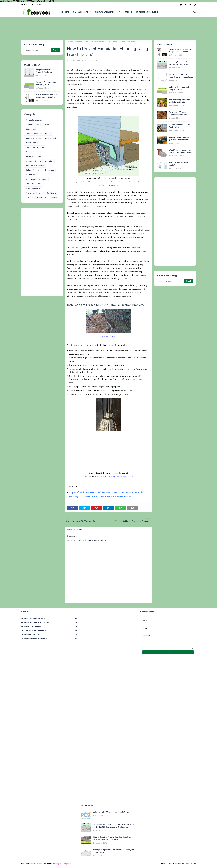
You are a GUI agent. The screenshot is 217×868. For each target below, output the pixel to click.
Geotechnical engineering (35, 166)
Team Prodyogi (74, 61)
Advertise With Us (176, 864)
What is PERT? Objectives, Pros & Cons (111, 812)
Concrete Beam (31, 129)
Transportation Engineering (47, 198)
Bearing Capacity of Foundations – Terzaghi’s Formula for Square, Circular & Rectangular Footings (180, 76)
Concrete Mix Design (33, 138)
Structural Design (50, 193)
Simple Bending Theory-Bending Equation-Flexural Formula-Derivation (112, 838)
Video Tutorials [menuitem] (125, 12)
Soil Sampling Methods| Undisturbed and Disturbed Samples (180, 101)
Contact (36, 5)
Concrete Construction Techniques (38, 134)
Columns (46, 125)
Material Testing (32, 175)
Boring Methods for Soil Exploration (180, 126)
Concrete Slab (31, 143)
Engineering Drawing (33, 161)
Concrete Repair (50, 138)
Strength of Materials (33, 188)
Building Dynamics (50, 635)
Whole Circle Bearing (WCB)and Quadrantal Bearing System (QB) (179, 139)
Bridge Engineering (50, 626)
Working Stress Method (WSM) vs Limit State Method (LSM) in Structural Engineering (180, 63)
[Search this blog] (38, 50)
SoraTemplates (36, 864)
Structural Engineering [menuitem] (105, 12)
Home (25, 5)
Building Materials (32, 125)
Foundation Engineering (82, 41)
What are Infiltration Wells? (178, 164)
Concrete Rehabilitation (50, 631)
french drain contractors (90, 289)
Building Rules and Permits (50, 622)
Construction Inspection (50, 639)
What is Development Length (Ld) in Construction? (46, 83)
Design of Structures (33, 156)
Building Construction (34, 120)
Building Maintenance (50, 618)
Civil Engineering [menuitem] (81, 12)
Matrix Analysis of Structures (36, 179)
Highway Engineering (34, 170)
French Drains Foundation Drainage (116, 476)
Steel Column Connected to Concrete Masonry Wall (181, 151)
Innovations (50, 170)
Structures (29, 198)
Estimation (49, 161)
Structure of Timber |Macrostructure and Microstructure (178, 113)
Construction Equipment (35, 147)
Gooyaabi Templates (63, 864)
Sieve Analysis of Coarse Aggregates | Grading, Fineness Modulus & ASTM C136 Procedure (47, 96)
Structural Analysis (33, 193)
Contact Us (191, 864)
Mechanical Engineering (35, 184)
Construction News (33, 152)
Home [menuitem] (65, 12)
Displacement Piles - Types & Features (46, 71)
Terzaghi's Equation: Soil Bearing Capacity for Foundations (113, 851)
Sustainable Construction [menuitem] (147, 12)
